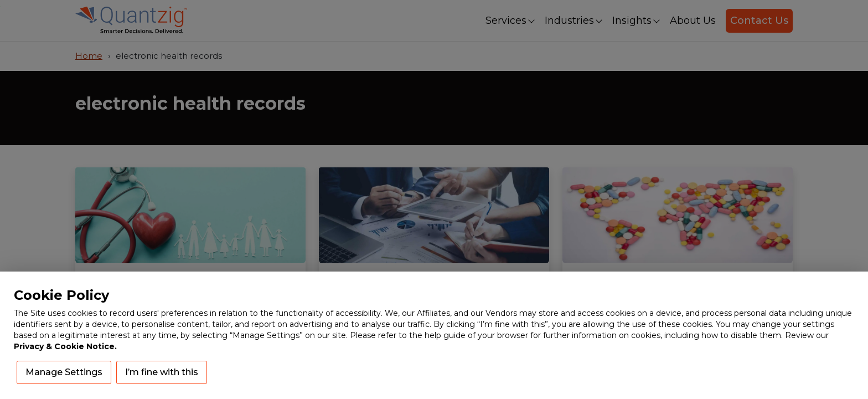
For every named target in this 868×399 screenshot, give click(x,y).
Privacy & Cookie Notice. (65, 346)
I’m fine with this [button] (162, 372)
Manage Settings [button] (64, 372)
